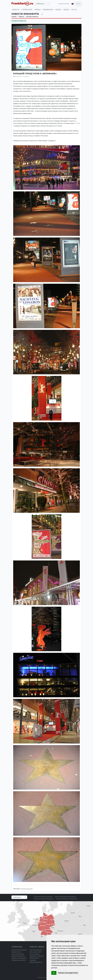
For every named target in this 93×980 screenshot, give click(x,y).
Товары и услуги (17, 952)
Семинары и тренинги (37, 956)
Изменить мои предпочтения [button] (68, 973)
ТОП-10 (74, 10)
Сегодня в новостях (32, 16)
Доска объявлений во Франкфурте (66, 899)
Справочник (27, 10)
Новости (16, 10)
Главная (14, 16)
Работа (58, 10)
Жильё (66, 10)
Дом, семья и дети (35, 952)
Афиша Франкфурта (36, 962)
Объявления (48, 10)
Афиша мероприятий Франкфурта (66, 896)
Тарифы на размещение (19, 958)
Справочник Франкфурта (19, 950)
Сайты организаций (18, 954)
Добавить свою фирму (18, 960)
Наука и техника (35, 954)
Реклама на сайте (64, 4)
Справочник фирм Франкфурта (43, 896)
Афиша (37, 10)
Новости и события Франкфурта (44, 899)
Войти (78, 4)
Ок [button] (54, 973)
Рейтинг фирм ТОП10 (18, 956)
